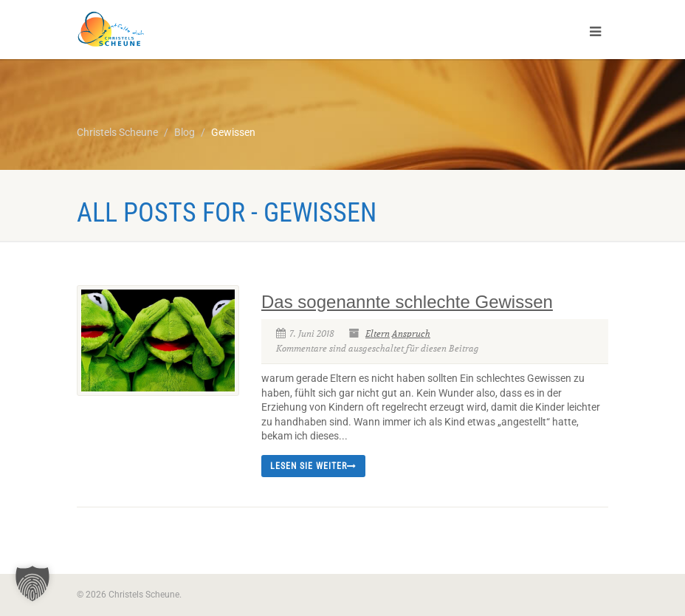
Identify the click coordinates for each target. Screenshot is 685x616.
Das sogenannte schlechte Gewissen (407, 302)
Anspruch (411, 333)
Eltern (378, 333)
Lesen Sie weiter (313, 466)
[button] (32, 584)
